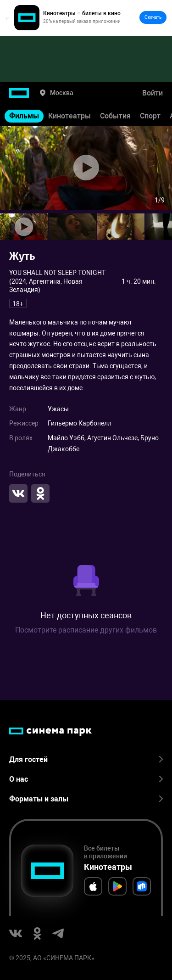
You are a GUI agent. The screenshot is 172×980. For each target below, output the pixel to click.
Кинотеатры (69, 116)
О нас (86, 779)
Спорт (150, 116)
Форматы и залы (86, 799)
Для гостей (86, 759)
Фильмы (24, 116)
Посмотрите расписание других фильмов (86, 630)
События (115, 116)
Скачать (153, 17)
